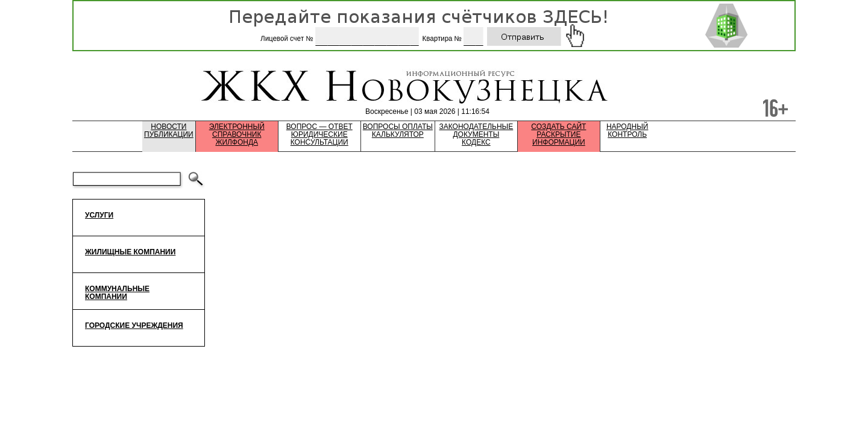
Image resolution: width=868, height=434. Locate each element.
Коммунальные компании (117, 293)
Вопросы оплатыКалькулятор (398, 131)
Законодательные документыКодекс (476, 135)
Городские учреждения (134, 325)
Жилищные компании (130, 252)
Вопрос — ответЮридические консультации (319, 135)
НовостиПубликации (169, 131)
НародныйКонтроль (627, 131)
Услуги (99, 215)
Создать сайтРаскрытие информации (558, 135)
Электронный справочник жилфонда (237, 135)
